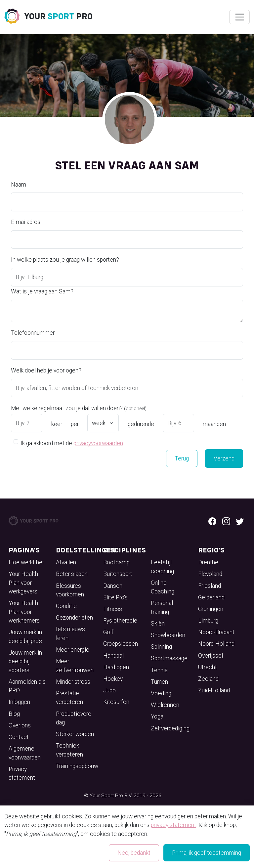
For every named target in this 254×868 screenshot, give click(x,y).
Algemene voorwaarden (25, 753)
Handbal (113, 656)
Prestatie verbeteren (69, 698)
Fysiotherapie (120, 621)
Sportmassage (169, 658)
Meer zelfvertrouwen (75, 666)
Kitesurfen (116, 702)
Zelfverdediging (170, 728)
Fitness (113, 609)
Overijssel (211, 656)
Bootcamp (116, 562)
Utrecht (208, 667)
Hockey (113, 679)
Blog (14, 714)
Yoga (157, 716)
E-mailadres (26, 222)
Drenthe (208, 562)
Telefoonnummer (33, 333)
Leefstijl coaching (162, 567)
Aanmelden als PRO (27, 686)
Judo (109, 690)
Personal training (162, 607)
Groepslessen (121, 644)
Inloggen (19, 702)
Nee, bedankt (134, 853)
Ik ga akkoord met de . (72, 443)
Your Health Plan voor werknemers (24, 612)
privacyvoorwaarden (98, 443)
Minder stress (73, 682)
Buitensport (118, 574)
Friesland (210, 586)
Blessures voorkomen (70, 590)
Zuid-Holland (214, 690)
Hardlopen (116, 667)
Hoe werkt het (26, 562)
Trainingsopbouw (77, 766)
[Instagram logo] (226, 521)
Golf (108, 632)
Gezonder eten (74, 618)
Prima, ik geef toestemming (207, 853)
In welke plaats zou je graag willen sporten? (65, 260)
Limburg (208, 621)
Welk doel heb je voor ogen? (46, 370)
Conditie (66, 606)
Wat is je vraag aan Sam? (42, 291)
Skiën (158, 624)
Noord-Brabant (216, 632)
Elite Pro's (115, 597)
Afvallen (66, 562)
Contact (19, 737)
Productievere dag (74, 718)
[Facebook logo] (212, 521)
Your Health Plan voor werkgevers (23, 583)
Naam (19, 185)
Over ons (20, 725)
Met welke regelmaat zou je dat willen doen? (79, 408)
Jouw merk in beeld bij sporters (25, 661)
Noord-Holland (216, 644)
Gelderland (211, 597)
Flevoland (210, 574)
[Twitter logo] (240, 521)
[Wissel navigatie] (239, 17)
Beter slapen (72, 574)
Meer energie (73, 650)
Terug (182, 458)
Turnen (159, 682)
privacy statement (173, 825)
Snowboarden (168, 635)
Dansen (113, 586)
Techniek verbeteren (69, 750)
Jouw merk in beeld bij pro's (25, 636)
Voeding (161, 693)
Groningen (211, 609)
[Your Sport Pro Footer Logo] (34, 520)
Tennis (159, 670)
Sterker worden (75, 734)
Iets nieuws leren (70, 633)
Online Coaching (163, 587)
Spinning (161, 647)
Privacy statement (22, 773)
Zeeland (208, 679)
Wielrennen (165, 705)
